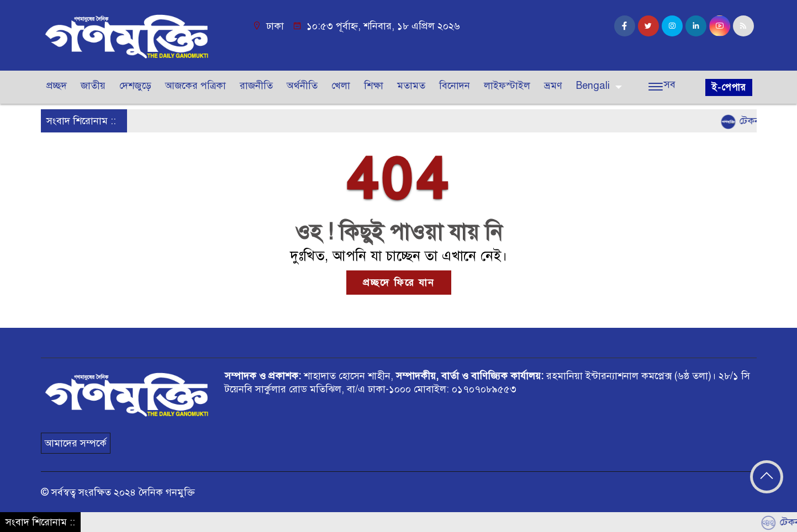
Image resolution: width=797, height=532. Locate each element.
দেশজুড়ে (135, 86)
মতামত (411, 86)
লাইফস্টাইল (507, 86)
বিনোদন (455, 86)
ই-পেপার (729, 87)
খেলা (341, 86)
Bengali (593, 86)
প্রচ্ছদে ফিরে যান (399, 283)
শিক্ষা (374, 86)
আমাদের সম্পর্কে (76, 443)
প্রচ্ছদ (57, 86)
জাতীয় (93, 86)
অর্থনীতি (302, 86)
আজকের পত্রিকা (196, 86)
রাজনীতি (256, 86)
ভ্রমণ (553, 86)
